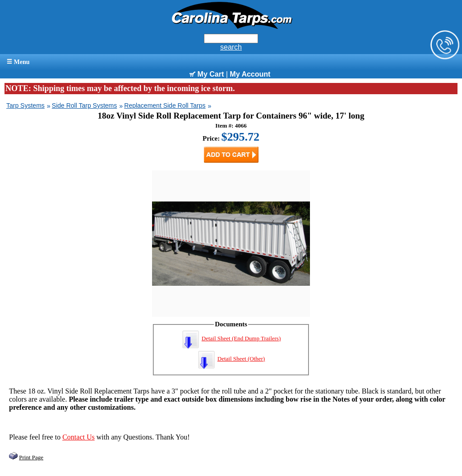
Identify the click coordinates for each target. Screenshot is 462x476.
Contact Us (79, 437)
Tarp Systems (25, 105)
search (231, 47)
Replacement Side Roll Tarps (165, 105)
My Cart (207, 74)
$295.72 (241, 137)
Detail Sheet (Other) (231, 359)
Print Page (31, 457)
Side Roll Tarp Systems (84, 105)
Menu (18, 62)
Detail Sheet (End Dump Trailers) (231, 338)
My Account (250, 74)
